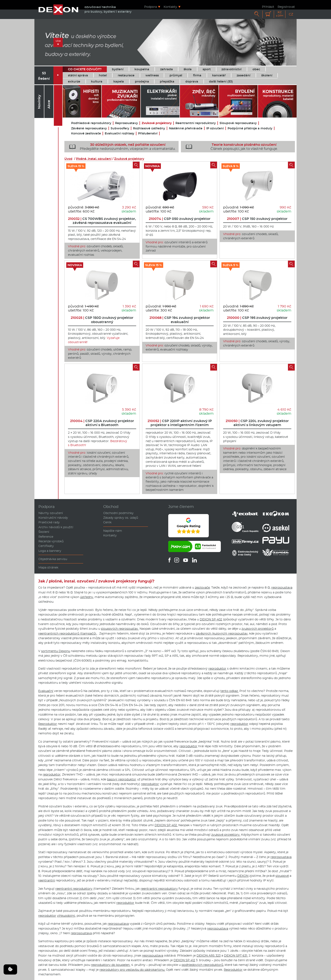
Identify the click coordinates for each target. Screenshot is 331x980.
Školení (44, 532)
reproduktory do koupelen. (111, 965)
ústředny (87, 597)
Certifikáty (46, 546)
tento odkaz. (229, 691)
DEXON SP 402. (166, 825)
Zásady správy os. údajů (121, 518)
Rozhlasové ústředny (149, 128)
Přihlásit (268, 7)
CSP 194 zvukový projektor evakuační (180, 320)
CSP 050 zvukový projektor (180, 219)
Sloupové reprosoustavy (238, 123)
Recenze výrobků (51, 541)
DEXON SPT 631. (236, 956)
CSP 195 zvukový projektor (257, 318)
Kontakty (170, 7)
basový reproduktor (122, 779)
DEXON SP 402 (211, 619)
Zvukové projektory (157, 123)
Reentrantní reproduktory (196, 123)
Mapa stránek (48, 567)
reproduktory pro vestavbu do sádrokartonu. (132, 970)
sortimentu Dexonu (56, 651)
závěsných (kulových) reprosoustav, (222, 633)
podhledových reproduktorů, (203, 965)
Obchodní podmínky (118, 513)
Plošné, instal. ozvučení (94, 159)
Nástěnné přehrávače (186, 128)
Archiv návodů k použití (56, 527)
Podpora (151, 7)
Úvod (68, 159)
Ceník (107, 522)
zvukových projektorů (258, 629)
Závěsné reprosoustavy (89, 128)
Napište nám (113, 531)
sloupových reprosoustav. (120, 629)
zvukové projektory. (226, 835)
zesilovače (202, 587)
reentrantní (47, 880)
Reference (46, 537)
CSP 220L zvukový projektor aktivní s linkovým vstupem (257, 423)
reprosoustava (282, 587)
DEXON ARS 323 (209, 956)
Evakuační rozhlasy (119, 133)
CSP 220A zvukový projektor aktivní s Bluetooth (102, 423)
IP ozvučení (215, 128)
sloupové (282, 876)
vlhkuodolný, (66, 916)
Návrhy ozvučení (51, 513)
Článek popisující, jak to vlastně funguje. (230, 147)
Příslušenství (148, 133)
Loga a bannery (50, 551)
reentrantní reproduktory (74, 889)
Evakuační (46, 691)
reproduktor (217, 669)
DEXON (243, 876)
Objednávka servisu (53, 559)
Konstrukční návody (53, 518)
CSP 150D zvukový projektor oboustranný (102, 320)
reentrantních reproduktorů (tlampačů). (68, 633)
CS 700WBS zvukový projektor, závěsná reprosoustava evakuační (102, 221)
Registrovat (286, 7)
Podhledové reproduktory (91, 123)
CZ (291, 14)
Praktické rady (49, 522)
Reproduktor (48, 724)
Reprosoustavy (126, 123)
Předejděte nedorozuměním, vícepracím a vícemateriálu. (121, 147)
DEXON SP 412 (184, 960)
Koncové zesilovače (86, 133)
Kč (280, 14)
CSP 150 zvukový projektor (257, 219)
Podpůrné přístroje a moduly (250, 128)
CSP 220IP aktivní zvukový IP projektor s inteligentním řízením (180, 423)
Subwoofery (120, 128)
